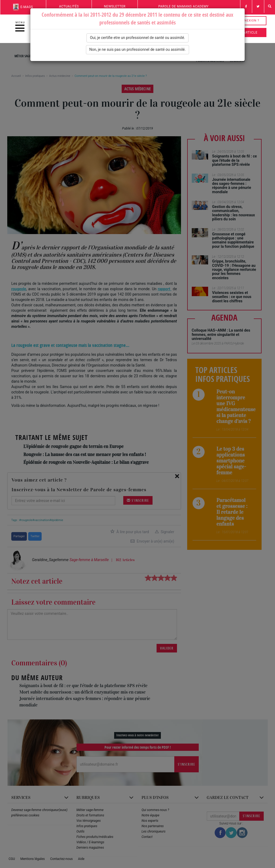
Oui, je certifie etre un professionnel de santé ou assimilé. (137, 38)
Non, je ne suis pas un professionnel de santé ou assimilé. (138, 49)
